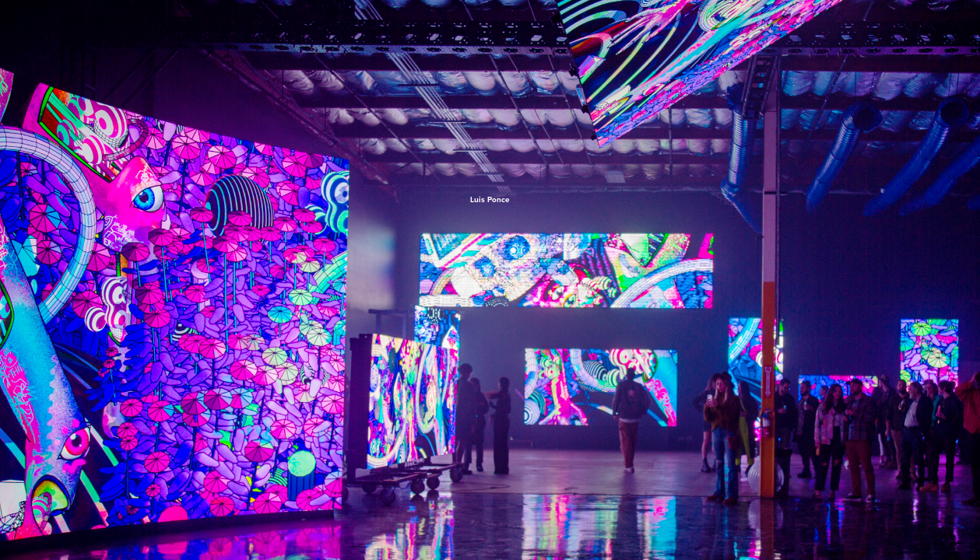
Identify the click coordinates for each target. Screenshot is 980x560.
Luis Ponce (490, 199)
